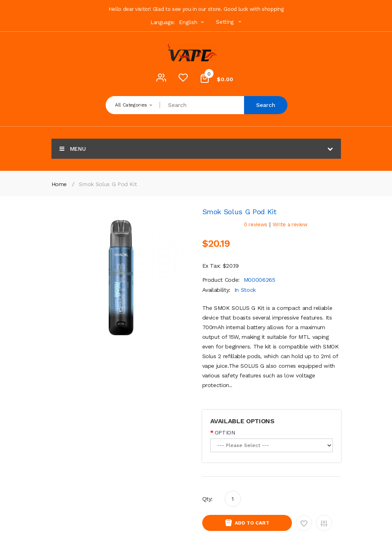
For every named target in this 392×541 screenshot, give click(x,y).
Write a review (290, 224)
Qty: (208, 499)
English (193, 22)
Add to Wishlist (304, 523)
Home (59, 184)
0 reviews (256, 224)
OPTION (225, 432)
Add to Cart (252, 523)
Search (266, 105)
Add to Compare (324, 523)
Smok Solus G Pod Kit (108, 184)
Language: (163, 22)
